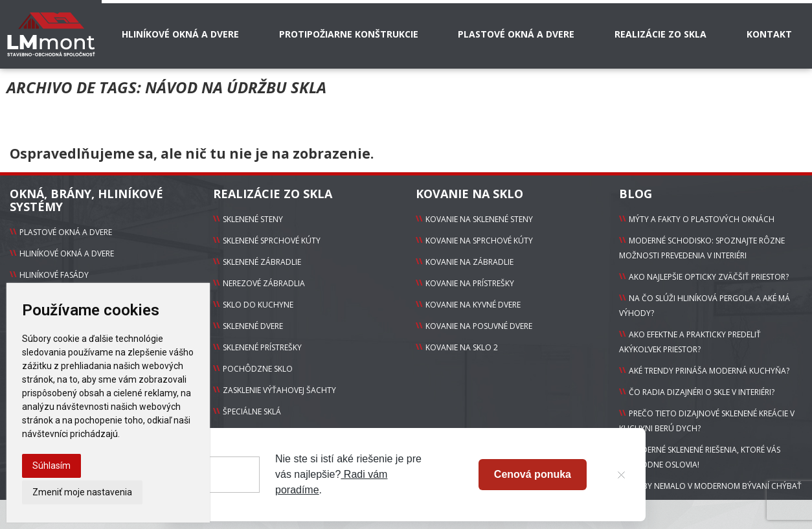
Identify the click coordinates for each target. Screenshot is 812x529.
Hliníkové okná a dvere (180, 34)
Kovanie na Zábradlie (469, 262)
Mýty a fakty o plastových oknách (702, 219)
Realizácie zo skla (660, 34)
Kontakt (769, 34)
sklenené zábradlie (262, 262)
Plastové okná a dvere (516, 34)
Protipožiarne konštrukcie (349, 34)
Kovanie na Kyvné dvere (473, 305)
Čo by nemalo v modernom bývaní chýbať (715, 486)
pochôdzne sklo (258, 369)
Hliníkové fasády (54, 275)
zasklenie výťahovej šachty (279, 390)
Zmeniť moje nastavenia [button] (82, 492)
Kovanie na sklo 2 (462, 347)
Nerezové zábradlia (264, 283)
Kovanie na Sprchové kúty (479, 241)
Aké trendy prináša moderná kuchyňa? (709, 371)
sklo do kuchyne (258, 305)
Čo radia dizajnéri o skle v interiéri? (702, 392)
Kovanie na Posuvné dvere (479, 326)
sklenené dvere (253, 326)
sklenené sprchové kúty (272, 241)
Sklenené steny (253, 219)
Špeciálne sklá (252, 411)
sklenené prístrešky (262, 347)
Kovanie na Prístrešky (470, 283)
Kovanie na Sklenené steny (479, 219)
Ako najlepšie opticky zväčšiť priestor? (709, 277)
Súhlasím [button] (51, 466)
